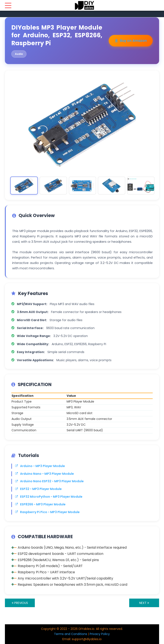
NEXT (144, 603)
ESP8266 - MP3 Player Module (40, 504)
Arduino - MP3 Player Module (40, 466)
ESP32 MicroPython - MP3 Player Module (49, 497)
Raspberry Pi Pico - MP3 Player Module (47, 512)
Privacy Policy (100, 634)
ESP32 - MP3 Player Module (38, 489)
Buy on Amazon (131, 41)
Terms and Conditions (71, 634)
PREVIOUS (20, 603)
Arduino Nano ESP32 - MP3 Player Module (49, 481)
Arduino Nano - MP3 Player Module (45, 474)
